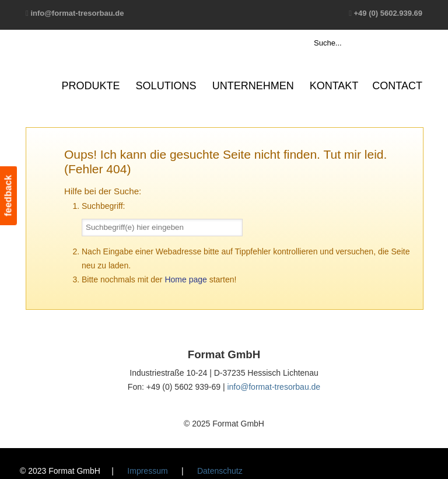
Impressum (147, 471)
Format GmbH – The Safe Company (71, 61)
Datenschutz (220, 471)
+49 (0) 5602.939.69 (388, 13)
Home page (185, 279)
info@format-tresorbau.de (77, 13)
